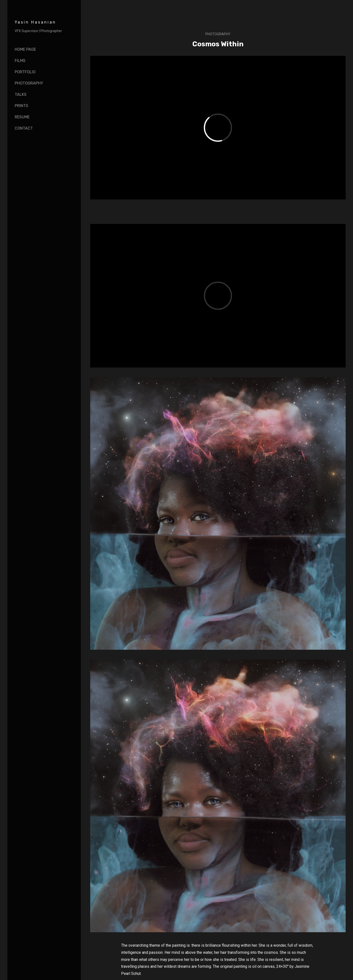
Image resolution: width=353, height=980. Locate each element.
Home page (25, 49)
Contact (24, 128)
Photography (29, 83)
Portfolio (25, 72)
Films (20, 61)
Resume (22, 117)
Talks (21, 94)
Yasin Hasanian (35, 22)
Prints (21, 106)
